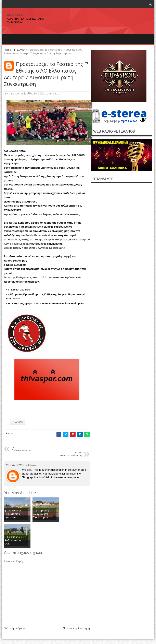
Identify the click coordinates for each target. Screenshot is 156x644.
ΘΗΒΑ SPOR (15, 15)
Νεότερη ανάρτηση (15, 628)
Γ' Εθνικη (17, 422)
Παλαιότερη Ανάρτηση (76, 628)
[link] (39, 235)
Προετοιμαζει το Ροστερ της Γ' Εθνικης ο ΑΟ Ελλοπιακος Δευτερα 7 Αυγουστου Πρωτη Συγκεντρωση (46, 74)
